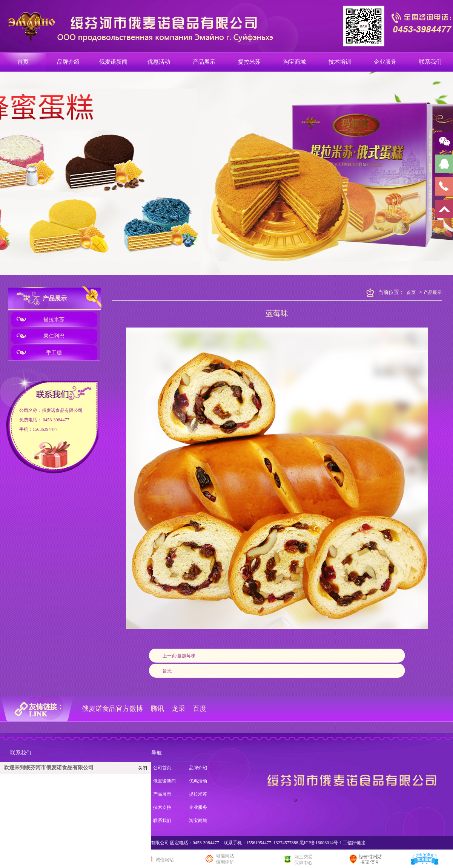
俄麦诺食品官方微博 (112, 709)
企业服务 (198, 807)
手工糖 (54, 353)
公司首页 (162, 768)
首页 (411, 292)
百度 (200, 709)
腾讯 (157, 709)
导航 (157, 753)
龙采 (178, 709)
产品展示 (55, 298)
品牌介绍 (198, 768)
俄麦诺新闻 (164, 781)
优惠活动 (198, 781)
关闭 (143, 768)
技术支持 (162, 807)
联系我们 (21, 753)
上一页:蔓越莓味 (179, 656)
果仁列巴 (54, 336)
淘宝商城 (198, 821)
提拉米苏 (54, 319)
